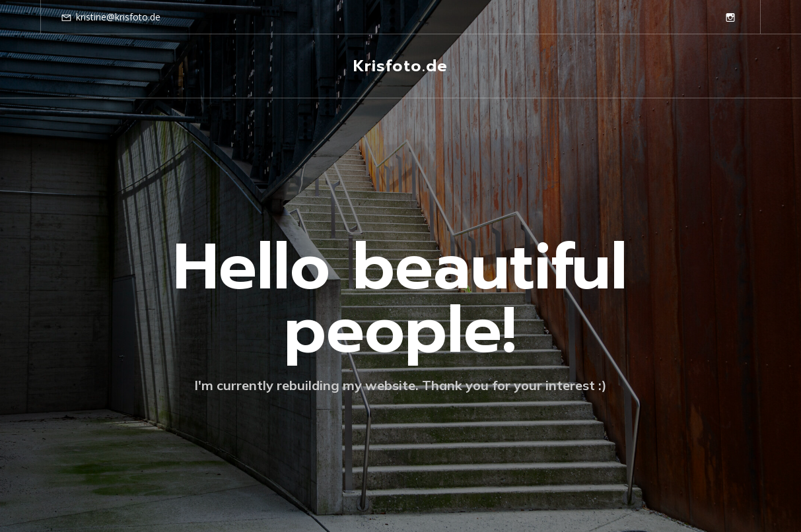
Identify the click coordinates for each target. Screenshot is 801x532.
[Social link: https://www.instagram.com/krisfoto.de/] (730, 17)
